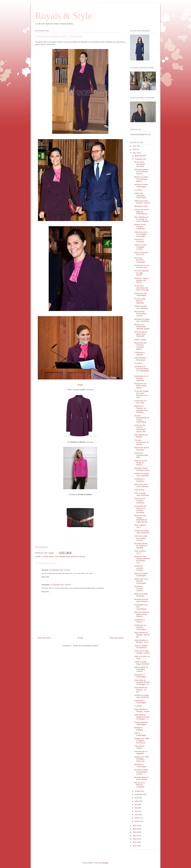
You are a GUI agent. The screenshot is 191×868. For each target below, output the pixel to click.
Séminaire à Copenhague (140, 765)
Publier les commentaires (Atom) (86, 646)
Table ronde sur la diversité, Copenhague (141, 581)
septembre (139, 794)
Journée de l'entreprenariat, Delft (141, 455)
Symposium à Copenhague (140, 676)
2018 (135, 149)
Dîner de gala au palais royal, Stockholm (141, 334)
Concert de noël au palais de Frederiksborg (142, 212)
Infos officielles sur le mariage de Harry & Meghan (142, 219)
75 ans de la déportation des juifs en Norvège (141, 288)
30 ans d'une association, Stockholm (140, 164)
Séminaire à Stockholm (139, 241)
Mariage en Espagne (139, 729)
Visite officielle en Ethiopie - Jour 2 (142, 641)
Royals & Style (64, 16)
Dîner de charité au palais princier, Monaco (142, 614)
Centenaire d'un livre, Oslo (140, 402)
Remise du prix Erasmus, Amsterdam (140, 227)
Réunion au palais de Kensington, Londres (141, 772)
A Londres (138, 190)
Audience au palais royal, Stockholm (142, 475)
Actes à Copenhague (140, 734)
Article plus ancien (116, 638)
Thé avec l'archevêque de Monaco (141, 442)
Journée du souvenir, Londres (139, 568)
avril (137, 811)
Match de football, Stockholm (141, 595)
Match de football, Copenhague (141, 575)
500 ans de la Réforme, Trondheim (139, 785)
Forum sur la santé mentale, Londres (142, 652)
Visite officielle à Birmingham (140, 359)
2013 (135, 836)
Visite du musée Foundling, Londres (140, 247)
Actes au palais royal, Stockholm (142, 494)
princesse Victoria (78, 556)
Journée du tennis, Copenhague (141, 186)
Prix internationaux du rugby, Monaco (141, 273)
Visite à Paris (139, 490)
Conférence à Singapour (139, 480)
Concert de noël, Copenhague (141, 294)
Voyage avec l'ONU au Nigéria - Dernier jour (142, 741)
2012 (135, 839)
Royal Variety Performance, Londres (140, 314)
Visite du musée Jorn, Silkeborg (141, 307)
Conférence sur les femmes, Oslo (141, 266)
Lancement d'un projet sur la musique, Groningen (140, 509)
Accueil (80, 638)
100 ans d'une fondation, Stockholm (140, 501)
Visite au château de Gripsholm (141, 647)
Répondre (45, 577)
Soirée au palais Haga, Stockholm (142, 663)
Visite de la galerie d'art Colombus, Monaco (141, 172)
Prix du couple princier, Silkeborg (140, 301)
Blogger (105, 863)
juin (136, 804)
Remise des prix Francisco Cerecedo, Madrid (140, 346)
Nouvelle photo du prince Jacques (141, 600)
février (137, 818)
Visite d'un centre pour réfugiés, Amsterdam (141, 234)
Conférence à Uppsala (139, 353)
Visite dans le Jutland (139, 747)
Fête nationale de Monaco (141, 436)
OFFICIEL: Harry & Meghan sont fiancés (142, 280)
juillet (137, 801)
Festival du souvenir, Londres (139, 588)
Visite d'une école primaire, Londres (142, 202)
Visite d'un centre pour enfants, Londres (141, 538)
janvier (138, 821)
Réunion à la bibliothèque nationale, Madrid (142, 326)
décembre (139, 156)
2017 (135, 153)
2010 (135, 846)
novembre (139, 159)
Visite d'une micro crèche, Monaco (141, 485)
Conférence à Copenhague (140, 702)
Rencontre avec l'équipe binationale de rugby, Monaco (141, 519)
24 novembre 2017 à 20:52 (59, 570)
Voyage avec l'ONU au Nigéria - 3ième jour (142, 759)
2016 (135, 826)
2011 (135, 842)
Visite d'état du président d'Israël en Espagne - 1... (142, 717)
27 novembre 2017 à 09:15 (60, 585)
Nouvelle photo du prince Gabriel (141, 778)
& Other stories (48, 556)
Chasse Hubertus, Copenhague (141, 723)
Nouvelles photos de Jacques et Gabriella (141, 546)
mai (136, 808)
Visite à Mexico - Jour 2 (141, 526)
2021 (135, 146)
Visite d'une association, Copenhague (140, 195)
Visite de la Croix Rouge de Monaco (141, 463)
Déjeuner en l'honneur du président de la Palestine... (141, 409)
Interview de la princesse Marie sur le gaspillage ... (141, 370)
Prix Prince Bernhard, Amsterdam (140, 260)
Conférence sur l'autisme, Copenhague (140, 627)
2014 (135, 832)
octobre (138, 791)
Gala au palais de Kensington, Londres (141, 669)
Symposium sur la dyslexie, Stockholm (141, 378)
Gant (57, 556)
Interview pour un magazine (141, 753)
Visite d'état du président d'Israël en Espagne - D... (142, 682)
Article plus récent (44, 638)
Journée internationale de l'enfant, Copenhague (142, 419)
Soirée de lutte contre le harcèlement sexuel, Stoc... (141, 428)
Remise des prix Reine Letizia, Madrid (140, 386)
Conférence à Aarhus (139, 621)
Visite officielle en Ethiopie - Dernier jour (142, 635)
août (137, 798)
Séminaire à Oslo (141, 206)
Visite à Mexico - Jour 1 (141, 552)
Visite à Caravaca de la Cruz (141, 254)
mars (137, 815)
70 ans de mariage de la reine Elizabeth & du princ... (141, 394)
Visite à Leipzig (140, 340)
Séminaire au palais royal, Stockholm (142, 320)
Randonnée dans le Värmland (142, 449)
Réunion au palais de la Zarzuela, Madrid (141, 179)
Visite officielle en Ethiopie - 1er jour (141, 690)
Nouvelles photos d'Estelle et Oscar (142, 469)
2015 (135, 829)
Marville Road (65, 556)
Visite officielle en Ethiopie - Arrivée (142, 710)
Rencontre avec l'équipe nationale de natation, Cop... (142, 560)
